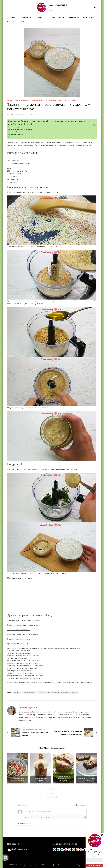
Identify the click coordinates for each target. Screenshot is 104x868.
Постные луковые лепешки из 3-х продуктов (63, 779)
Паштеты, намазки (22, 100)
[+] (52, 817)
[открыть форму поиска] (95, 7)
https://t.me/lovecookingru (23, 653)
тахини (75, 693)
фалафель (45, 573)
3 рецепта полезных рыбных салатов (22, 625)
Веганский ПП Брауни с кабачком (86, 780)
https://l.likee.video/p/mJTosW (21, 671)
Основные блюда (27, 17)
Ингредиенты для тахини (17, 127)
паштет (41, 693)
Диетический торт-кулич (41, 780)
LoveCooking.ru (57, 5)
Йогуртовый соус (14, 132)
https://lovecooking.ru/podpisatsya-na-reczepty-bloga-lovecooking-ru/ (57, 648)
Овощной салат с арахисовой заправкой (23, 620)
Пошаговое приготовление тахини (20, 129)
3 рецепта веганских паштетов (20, 639)
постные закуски (53, 693)
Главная (13, 17)
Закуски (40, 17)
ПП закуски (63, 100)
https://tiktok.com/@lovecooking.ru (24, 673)
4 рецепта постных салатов (18, 630)
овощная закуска (29, 693)
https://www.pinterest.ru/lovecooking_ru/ (27, 663)
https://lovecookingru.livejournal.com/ (27, 656)
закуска (18, 693)
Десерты (61, 17)
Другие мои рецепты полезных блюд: (21, 137)
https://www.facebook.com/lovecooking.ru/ (29, 678)
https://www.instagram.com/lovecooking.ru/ (29, 676)
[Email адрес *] (95, 860)
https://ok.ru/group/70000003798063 (31, 666)
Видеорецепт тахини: (16, 134)
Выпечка (51, 17)
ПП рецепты (73, 17)
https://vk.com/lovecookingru (19, 658)
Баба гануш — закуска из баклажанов (22, 634)
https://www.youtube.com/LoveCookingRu (27, 661)
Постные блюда (88, 17)
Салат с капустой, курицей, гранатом (18, 780)
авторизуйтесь (81, 805)
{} (49, 817)
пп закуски (66, 693)
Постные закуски (50, 100)
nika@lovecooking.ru (19, 849)
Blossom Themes (69, 865)
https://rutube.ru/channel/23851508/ (25, 668)
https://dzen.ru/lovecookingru (21, 651)
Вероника (11, 114)
